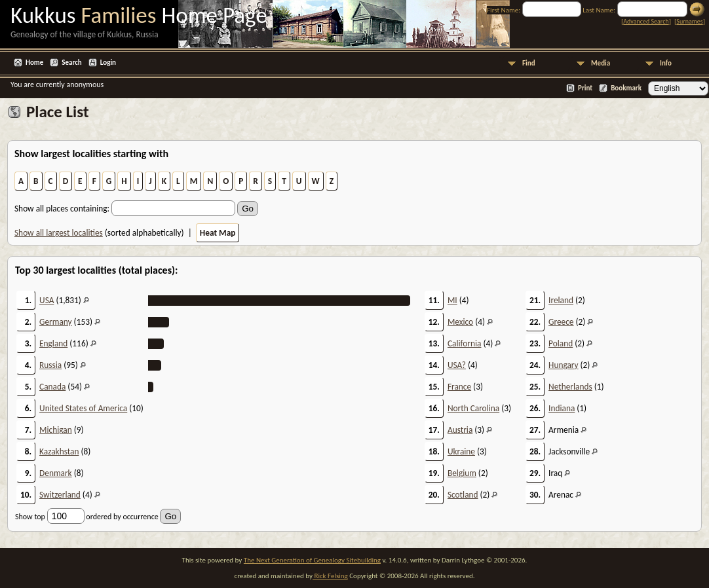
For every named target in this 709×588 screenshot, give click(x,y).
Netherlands (570, 387)
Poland (561, 343)
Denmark (56, 473)
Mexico (460, 322)
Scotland (463, 495)
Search (71, 63)
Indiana (562, 408)
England (53, 343)
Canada (52, 387)
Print (585, 88)
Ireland (561, 300)
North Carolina (473, 408)
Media (601, 63)
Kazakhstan (59, 451)
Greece (561, 322)
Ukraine (461, 451)
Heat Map (218, 233)
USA (47, 300)
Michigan (56, 430)
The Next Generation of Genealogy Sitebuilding (312, 560)
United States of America (83, 408)
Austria (460, 430)
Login (108, 63)
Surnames (689, 21)
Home (34, 63)
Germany (56, 322)
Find (529, 63)
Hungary (563, 365)
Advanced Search (646, 21)
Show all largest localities (59, 233)
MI (452, 300)
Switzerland (60, 495)
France (459, 387)
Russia (50, 365)
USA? (457, 365)
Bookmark (626, 88)
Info (666, 63)
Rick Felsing (330, 576)
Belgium (462, 473)
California (465, 343)
